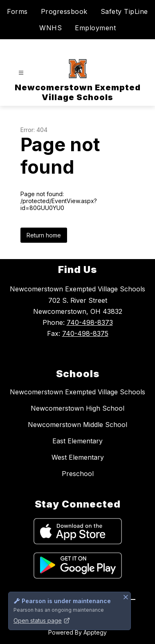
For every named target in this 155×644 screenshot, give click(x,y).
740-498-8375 (85, 333)
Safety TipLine (124, 11)
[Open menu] (21, 73)
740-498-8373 (90, 322)
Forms (17, 11)
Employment (95, 28)
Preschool (78, 474)
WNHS (51, 28)
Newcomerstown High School (77, 408)
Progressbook (64, 11)
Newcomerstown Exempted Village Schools (77, 392)
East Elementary (77, 441)
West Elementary (78, 457)
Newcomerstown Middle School (77, 425)
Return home (44, 235)
